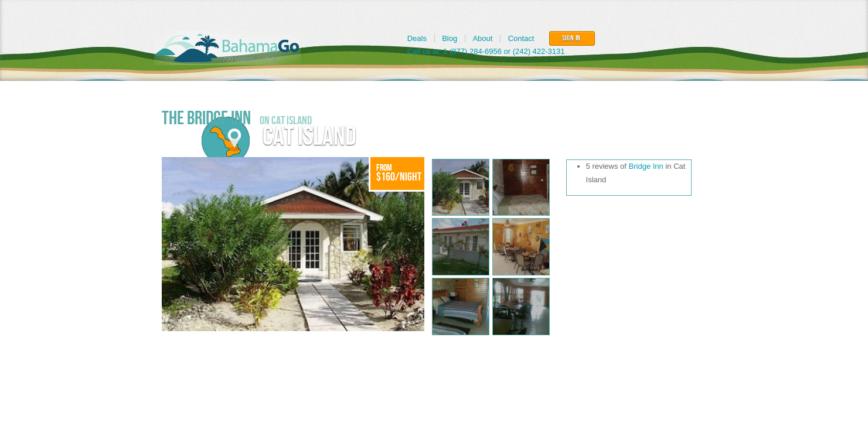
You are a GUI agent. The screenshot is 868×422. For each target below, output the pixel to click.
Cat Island (309, 137)
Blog (450, 38)
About (482, 38)
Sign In (572, 38)
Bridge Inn (646, 166)
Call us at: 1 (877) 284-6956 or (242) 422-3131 (486, 51)
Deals (417, 38)
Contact (521, 38)
